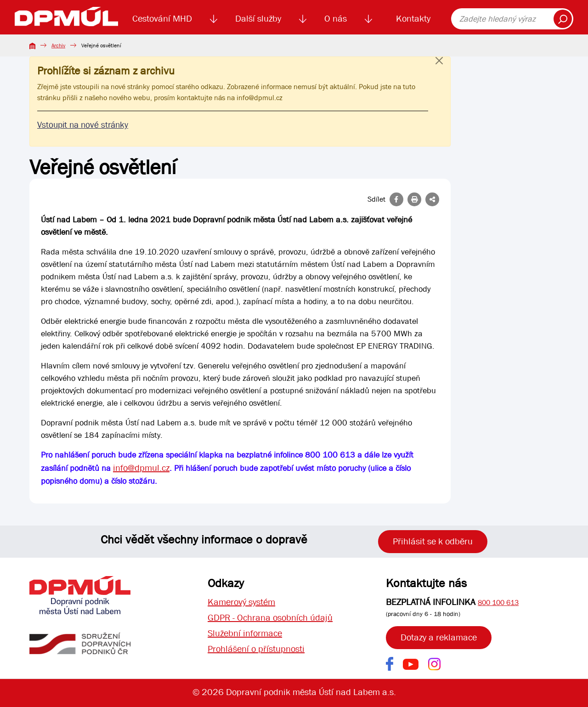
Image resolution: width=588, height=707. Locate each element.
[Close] (439, 70)
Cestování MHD (162, 19)
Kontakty (413, 19)
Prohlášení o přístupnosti (256, 649)
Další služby (258, 19)
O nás (336, 19)
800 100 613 (498, 602)
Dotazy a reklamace (439, 637)
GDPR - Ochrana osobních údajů (270, 618)
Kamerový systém (241, 602)
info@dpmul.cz (260, 98)
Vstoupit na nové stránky (83, 125)
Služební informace (245, 633)
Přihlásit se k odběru (433, 541)
